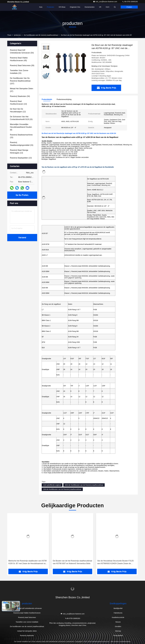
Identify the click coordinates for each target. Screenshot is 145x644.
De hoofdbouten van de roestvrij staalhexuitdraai (41, 35)
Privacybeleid (118, 636)
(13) (19, 151)
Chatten (129, 7)
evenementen (90, 7)
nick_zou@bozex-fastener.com (105, 2)
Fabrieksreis (118, 613)
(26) (22, 65)
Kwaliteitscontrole (118, 617)
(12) (18, 110)
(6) (21, 127)
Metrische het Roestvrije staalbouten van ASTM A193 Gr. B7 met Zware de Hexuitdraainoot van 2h (27, 562)
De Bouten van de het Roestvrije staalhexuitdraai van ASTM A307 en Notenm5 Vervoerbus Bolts (72, 562)
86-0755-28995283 (130, 2)
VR (100, 7)
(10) (21, 118)
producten (17, 35)
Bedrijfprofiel (118, 608)
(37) (22, 90)
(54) (22, 51)
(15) (19, 72)
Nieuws (118, 622)
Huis (41, 7)
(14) (18, 103)
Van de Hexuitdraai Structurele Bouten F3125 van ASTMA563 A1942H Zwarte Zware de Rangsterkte (115, 562)
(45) (19, 59)
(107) (20, 81)
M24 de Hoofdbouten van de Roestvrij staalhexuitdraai (84, 485)
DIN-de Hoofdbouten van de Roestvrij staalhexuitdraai (62, 489)
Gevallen (118, 626)
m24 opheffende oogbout (52, 485)
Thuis (9, 35)
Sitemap (118, 631)
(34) (20, 96)
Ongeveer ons (75, 7)
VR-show (62, 7)
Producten (51, 7)
